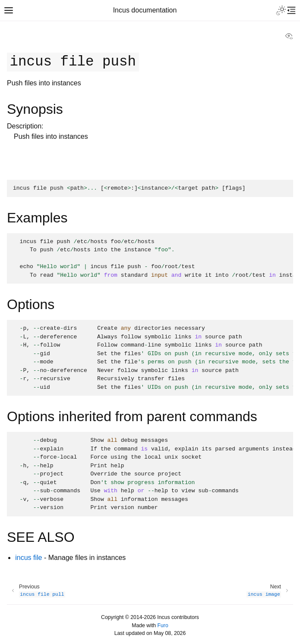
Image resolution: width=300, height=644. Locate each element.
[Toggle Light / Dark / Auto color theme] (281, 10)
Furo (163, 625)
